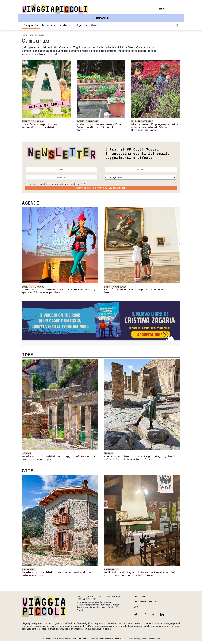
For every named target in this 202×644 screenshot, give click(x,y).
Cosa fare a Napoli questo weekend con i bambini (41, 126)
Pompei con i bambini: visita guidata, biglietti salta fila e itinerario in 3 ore (140, 458)
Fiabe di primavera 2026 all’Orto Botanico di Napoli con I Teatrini (101, 127)
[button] (177, 25)
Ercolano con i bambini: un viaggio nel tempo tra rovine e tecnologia (58, 458)
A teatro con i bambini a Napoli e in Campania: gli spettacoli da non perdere (60, 291)
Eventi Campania (33, 121)
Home (24, 35)
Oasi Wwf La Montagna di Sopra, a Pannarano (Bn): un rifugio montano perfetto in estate (140, 574)
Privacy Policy (140, 639)
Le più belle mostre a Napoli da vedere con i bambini (138, 291)
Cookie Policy (154, 639)
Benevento (29, 570)
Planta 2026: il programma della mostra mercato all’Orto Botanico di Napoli (155, 127)
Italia (31, 35)
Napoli (26, 453)
